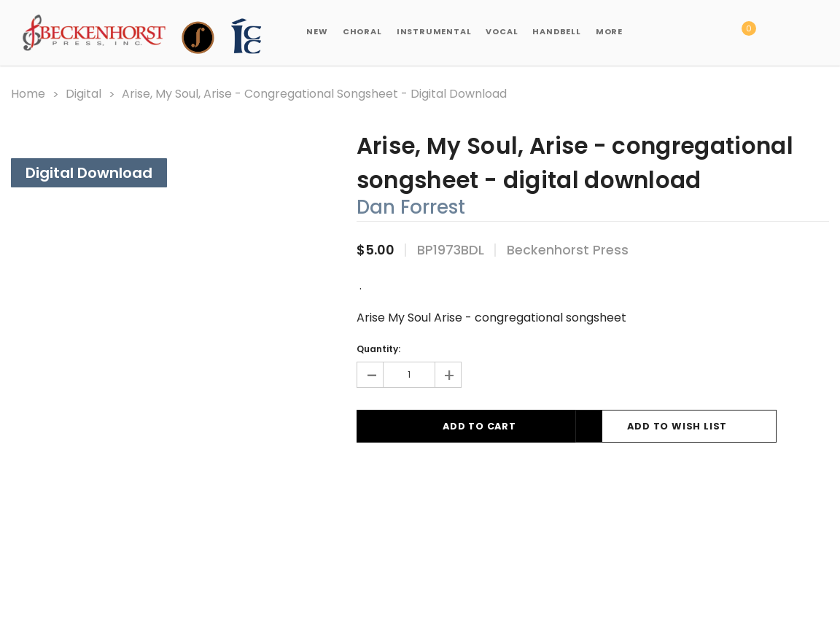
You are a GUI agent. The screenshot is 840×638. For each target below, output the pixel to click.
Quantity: (378, 348)
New (317, 31)
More (609, 31)
